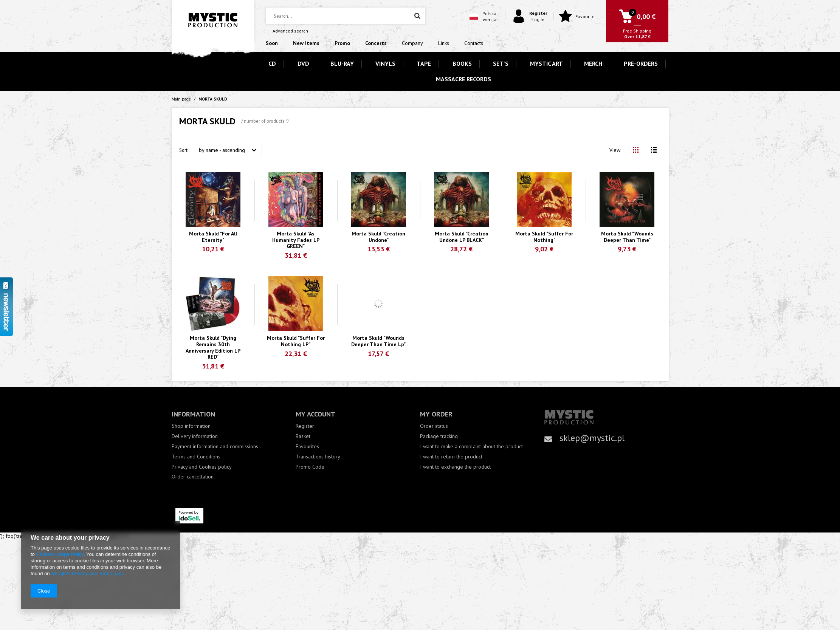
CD (272, 63)
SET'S (501, 63)
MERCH (593, 63)
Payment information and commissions (215, 447)
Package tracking (439, 436)
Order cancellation (193, 477)
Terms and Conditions (196, 457)
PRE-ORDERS (641, 63)
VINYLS (385, 63)
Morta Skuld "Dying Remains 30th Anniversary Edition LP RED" (213, 348)
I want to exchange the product (455, 467)
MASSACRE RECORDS (463, 79)
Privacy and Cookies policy (202, 467)
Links (444, 43)
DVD (303, 63)
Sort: (184, 150)
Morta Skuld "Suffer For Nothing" (544, 237)
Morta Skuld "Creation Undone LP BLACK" (462, 237)
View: (615, 150)
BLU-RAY (342, 63)
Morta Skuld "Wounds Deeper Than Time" (627, 237)
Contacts (474, 43)
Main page (181, 99)
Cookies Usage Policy (60, 554)
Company (412, 43)
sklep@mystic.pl (592, 438)
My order (436, 414)
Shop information (191, 426)
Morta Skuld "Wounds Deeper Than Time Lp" (378, 341)
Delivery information (195, 436)
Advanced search (290, 31)
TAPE (424, 63)
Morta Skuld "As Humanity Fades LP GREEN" (296, 240)
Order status (434, 426)
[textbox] (346, 16)
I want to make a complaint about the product (471, 447)
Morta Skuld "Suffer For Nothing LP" (296, 341)
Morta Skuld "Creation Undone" (378, 237)
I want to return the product (451, 457)
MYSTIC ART (546, 63)
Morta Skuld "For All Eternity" (213, 237)
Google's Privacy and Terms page (88, 574)
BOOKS (462, 63)
